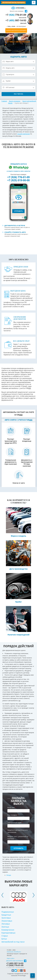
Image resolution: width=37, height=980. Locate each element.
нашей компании (24, 134)
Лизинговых (7, 921)
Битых (4, 939)
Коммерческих (8, 930)
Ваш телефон (13, 815)
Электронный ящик (15, 823)
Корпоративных (8, 933)
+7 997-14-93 (16, 22)
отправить (18, 211)
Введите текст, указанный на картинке (18, 837)
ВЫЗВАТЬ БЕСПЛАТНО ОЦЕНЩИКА (16, 30)
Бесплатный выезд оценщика (14, 2)
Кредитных (6, 915)
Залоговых (6, 918)
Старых (5, 936)
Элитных (5, 927)
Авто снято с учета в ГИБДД (18, 420)
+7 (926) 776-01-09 (18, 177)
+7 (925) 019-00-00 (18, 180)
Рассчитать (18, 94)
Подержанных (8, 912)
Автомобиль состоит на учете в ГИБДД (18, 413)
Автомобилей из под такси (13, 942)
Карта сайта (11, 958)
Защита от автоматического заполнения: (18, 831)
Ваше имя (12, 807)
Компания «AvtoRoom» (14, 952)
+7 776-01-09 (16, 16)
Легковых (6, 924)
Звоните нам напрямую (15, 961)
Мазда (9, 875)
